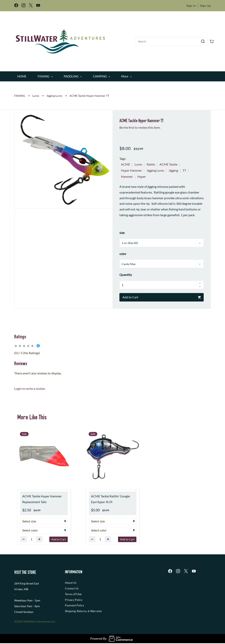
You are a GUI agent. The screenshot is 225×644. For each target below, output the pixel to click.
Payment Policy (75, 604)
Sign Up (205, 6)
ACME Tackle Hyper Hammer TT (89, 94)
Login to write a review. (30, 387)
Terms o (70, 593)
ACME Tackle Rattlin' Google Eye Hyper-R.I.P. (110, 498)
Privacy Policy (74, 598)
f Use (78, 592)
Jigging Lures (54, 94)
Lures (36, 94)
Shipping (70, 610)
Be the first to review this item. (140, 126)
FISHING (20, 94)
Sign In (191, 6)
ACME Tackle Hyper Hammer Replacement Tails (42, 498)
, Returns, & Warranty (89, 610)
